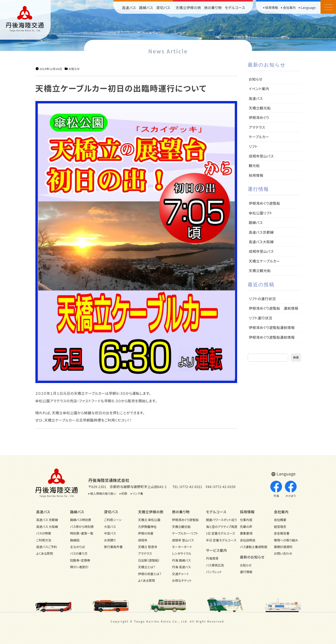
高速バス (129, 8)
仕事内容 (246, 520)
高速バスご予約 (46, 547)
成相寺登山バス (261, 156)
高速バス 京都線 (47, 520)
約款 (124, 493)
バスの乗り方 (79, 553)
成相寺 (143, 540)
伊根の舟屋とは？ (150, 574)
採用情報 (272, 8)
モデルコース (235, 8)
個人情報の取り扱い (103, 493)
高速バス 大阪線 (47, 527)
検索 (296, 357)
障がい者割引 (79, 567)
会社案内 (289, 8)
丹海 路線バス (181, 560)
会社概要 (280, 520)
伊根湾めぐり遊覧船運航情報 (272, 327)
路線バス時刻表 (81, 520)
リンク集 (138, 493)
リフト (253, 146)
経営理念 (280, 527)
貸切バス (163, 8)
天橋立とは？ (147, 567)
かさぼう (291, 489)
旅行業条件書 (113, 547)
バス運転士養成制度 (253, 547)
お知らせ (74, 69)
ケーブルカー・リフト (185, 533)
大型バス (110, 527)
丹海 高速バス (181, 567)
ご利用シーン (113, 520)
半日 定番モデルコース (219, 540)
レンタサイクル (182, 553)
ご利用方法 (44, 540)
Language (308, 8)
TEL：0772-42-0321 (187, 487)
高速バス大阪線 (261, 242)
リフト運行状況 (261, 318)
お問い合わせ (283, 553)
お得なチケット (182, 580)
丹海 (276, 489)
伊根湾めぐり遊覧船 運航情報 (274, 308)
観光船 (254, 165)
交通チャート (181, 574)
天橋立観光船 (260, 108)
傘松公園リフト (261, 213)
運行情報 (246, 572)
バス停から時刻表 (82, 527)
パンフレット (214, 572)
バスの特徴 (43, 533)
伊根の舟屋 (146, 533)
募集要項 (246, 533)
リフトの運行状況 (262, 299)
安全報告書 (282, 533)
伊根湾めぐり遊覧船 (265, 203)
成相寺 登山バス (183, 540)
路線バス (146, 8)
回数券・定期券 (80, 560)
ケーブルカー (259, 137)
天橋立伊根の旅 (188, 8)
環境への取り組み (286, 540)
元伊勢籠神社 (147, 527)
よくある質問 (44, 553)
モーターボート (182, 547)
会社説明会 (248, 540)
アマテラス (257, 127)
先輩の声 (246, 527)
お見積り (110, 540)
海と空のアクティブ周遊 (219, 527)
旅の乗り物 (213, 8)
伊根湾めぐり (259, 117)
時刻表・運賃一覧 (82, 533)
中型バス (110, 533)
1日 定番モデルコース (219, 533)
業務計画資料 (283, 547)
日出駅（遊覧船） (149, 560)
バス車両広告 (215, 565)
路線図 (75, 540)
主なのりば (78, 547)
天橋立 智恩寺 (148, 547)
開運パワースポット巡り (219, 520)
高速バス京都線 (261, 232)
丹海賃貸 (212, 558)
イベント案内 (259, 89)
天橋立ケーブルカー (264, 261)
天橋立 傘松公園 (149, 520)
